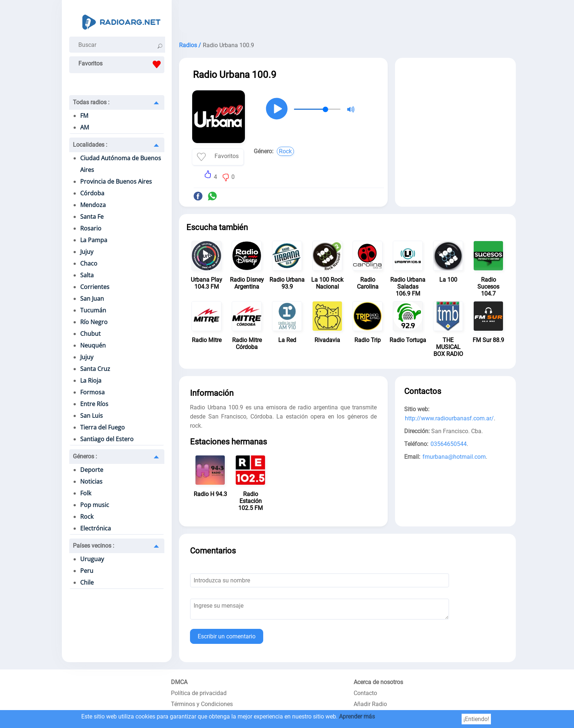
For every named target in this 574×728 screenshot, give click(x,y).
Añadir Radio (370, 704)
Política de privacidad (199, 693)
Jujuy (87, 252)
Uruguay (92, 559)
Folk (86, 493)
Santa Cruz (95, 369)
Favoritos (121, 64)
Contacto (365, 693)
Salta (87, 275)
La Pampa (94, 240)
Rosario (91, 228)
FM (84, 116)
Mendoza (93, 205)
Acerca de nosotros (378, 682)
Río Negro (94, 322)
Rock (87, 517)
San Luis (92, 416)
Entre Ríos (94, 404)
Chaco (89, 263)
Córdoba (92, 193)
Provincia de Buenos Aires (116, 181)
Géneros (85, 456)
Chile (87, 582)
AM (85, 127)
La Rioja (91, 380)
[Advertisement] (347, 18)
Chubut (90, 334)
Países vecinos (94, 546)
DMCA (179, 682)
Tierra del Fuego (102, 427)
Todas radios (91, 102)
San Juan (92, 299)
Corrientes (95, 287)
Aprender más (357, 716)
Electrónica (96, 528)
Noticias (91, 481)
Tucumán (93, 310)
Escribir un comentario (227, 636)
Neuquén (93, 345)
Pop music (95, 505)
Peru (87, 571)
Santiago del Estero (107, 439)
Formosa (92, 392)
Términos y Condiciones (202, 704)
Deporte (92, 470)
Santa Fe (92, 217)
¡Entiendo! (476, 719)
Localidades (90, 145)
